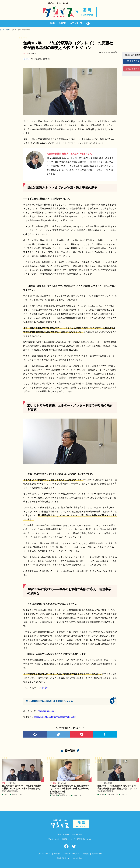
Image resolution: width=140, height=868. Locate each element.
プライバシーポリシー (72, 854)
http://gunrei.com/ (46, 711)
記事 (52, 23)
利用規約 (86, 854)
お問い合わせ (97, 854)
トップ (2, 30)
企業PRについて (68, 839)
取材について (54, 839)
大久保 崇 (42, 688)
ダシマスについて (45, 854)
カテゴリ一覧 (76, 23)
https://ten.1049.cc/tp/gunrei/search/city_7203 (55, 717)
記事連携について (84, 839)
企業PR (62, 23)
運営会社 (57, 854)
